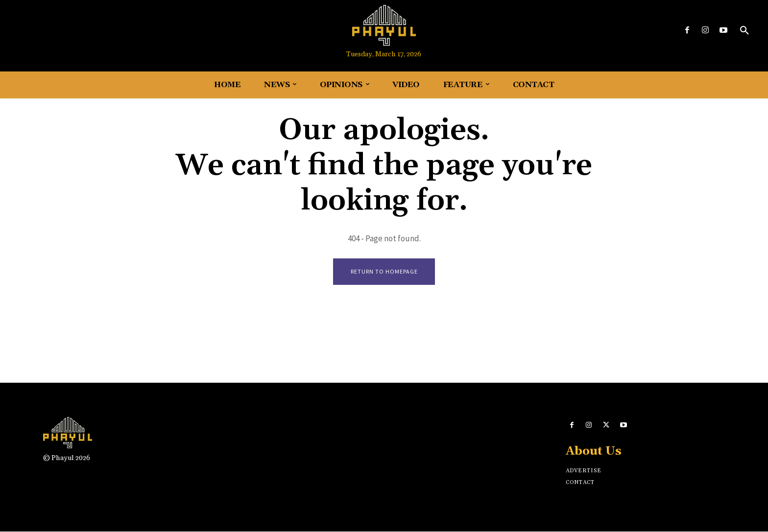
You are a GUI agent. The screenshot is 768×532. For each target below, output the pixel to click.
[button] (744, 31)
